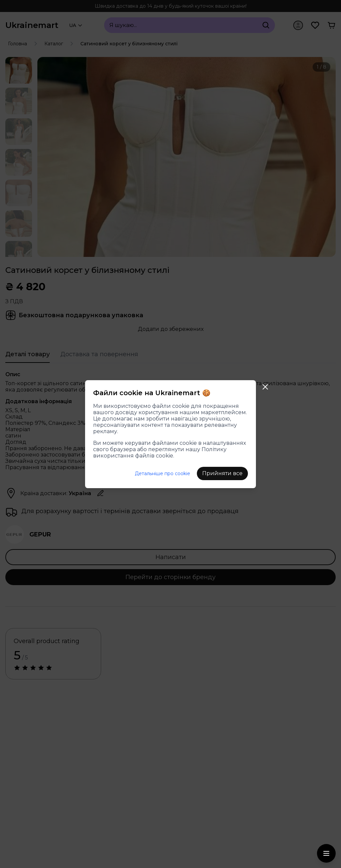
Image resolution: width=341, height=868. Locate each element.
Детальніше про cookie (162, 473)
